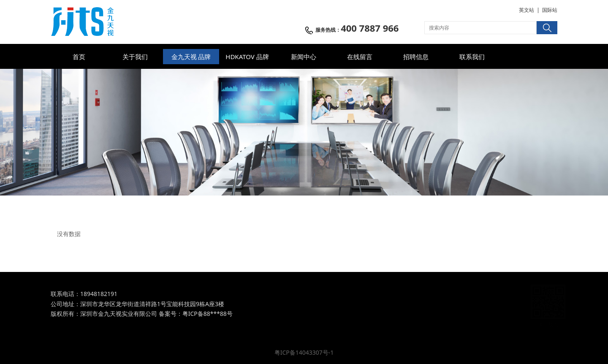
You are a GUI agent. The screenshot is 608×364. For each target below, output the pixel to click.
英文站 (527, 10)
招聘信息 (416, 57)
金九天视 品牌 (191, 57)
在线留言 (360, 57)
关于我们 (135, 57)
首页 (79, 57)
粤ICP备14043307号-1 (304, 352)
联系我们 (472, 57)
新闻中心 (304, 57)
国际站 (550, 10)
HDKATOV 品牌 (247, 57)
